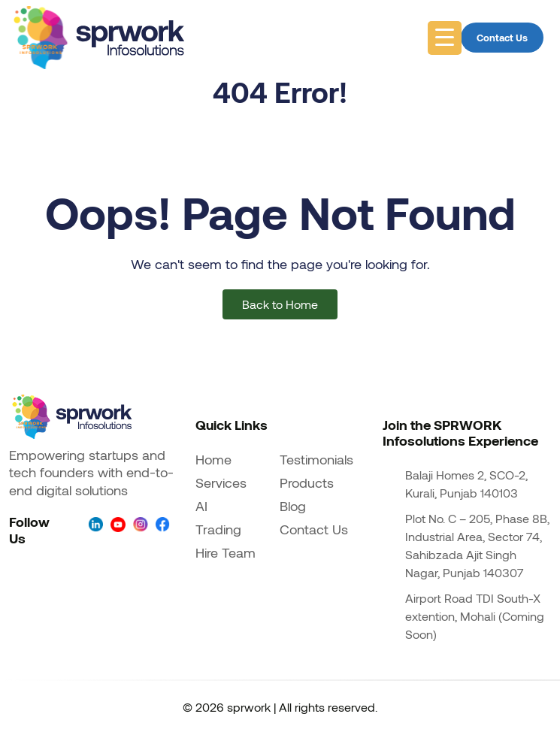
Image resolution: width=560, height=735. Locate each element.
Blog (293, 506)
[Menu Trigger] (445, 38)
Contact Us (502, 38)
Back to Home (280, 304)
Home (213, 459)
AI (201, 506)
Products (307, 482)
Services (221, 482)
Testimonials (316, 459)
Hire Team (226, 552)
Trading (218, 529)
